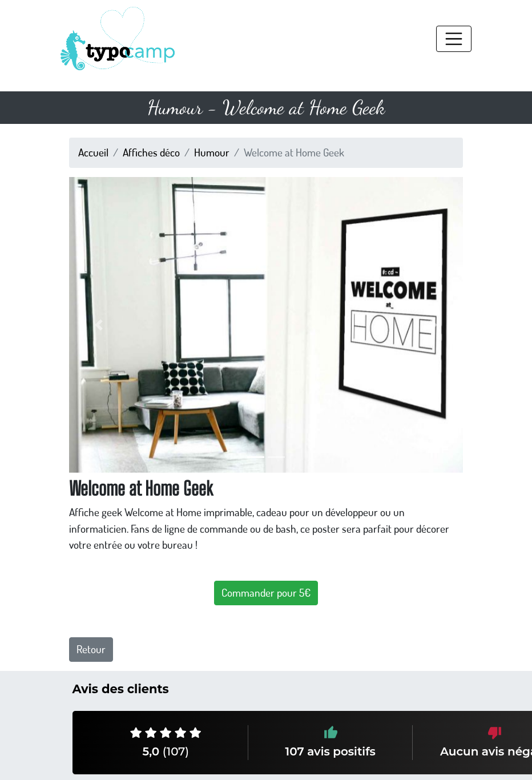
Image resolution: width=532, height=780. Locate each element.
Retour (91, 649)
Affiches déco (151, 152)
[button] (99, 325)
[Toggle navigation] (454, 39)
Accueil (93, 152)
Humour (212, 152)
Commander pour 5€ (266, 592)
